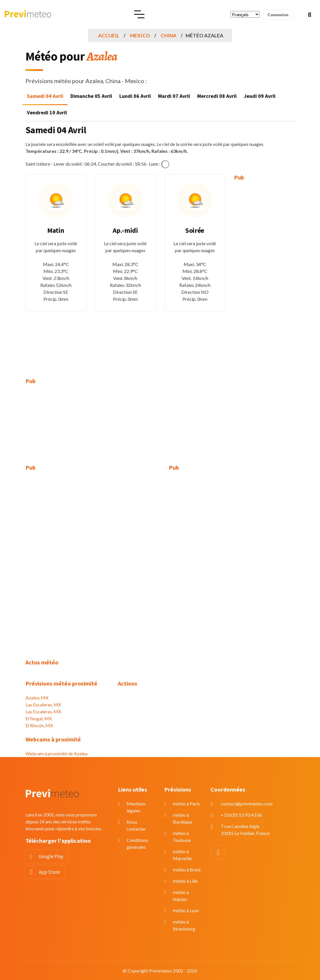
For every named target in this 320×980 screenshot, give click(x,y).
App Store (49, 872)
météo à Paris (186, 804)
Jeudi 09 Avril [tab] (260, 96)
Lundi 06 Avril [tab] (135, 96)
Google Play (51, 856)
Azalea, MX (37, 698)
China (169, 35)
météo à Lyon (186, 910)
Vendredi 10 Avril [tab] (47, 112)
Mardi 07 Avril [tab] (174, 96)
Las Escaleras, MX (43, 705)
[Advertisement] (264, 275)
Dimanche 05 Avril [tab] (91, 96)
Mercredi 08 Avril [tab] (217, 96)
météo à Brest (187, 870)
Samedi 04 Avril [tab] (45, 96)
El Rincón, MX (39, 725)
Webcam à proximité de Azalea (56, 753)
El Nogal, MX (39, 718)
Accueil (109, 35)
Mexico (140, 35)
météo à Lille (185, 881)
